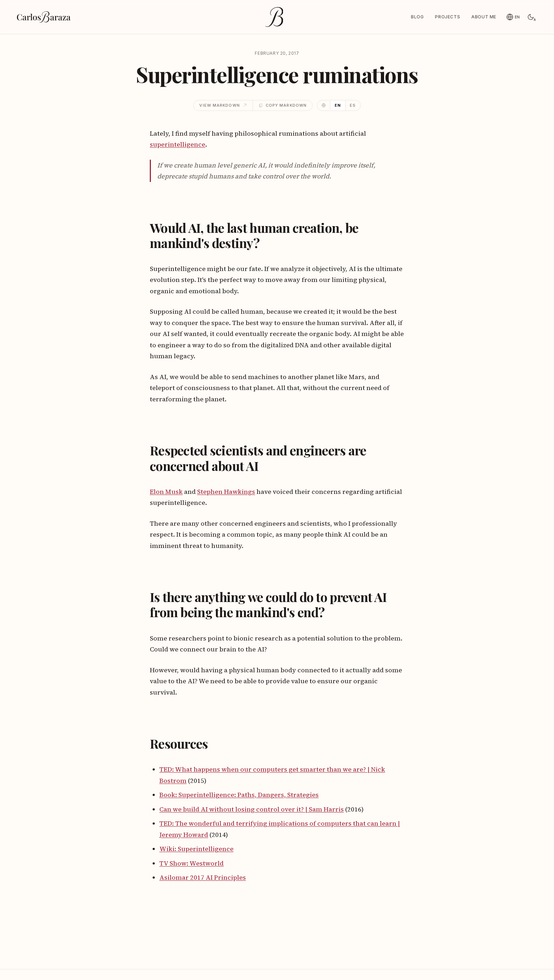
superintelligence (178, 144)
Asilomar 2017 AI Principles (203, 877)
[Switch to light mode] (531, 17)
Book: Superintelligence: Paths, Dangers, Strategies (239, 795)
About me (484, 17)
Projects (447, 17)
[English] (513, 17)
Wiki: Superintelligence (196, 849)
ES (353, 105)
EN (338, 105)
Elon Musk (166, 492)
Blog (417, 17)
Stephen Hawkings (226, 492)
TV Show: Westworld (191, 863)
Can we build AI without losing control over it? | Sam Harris (252, 809)
